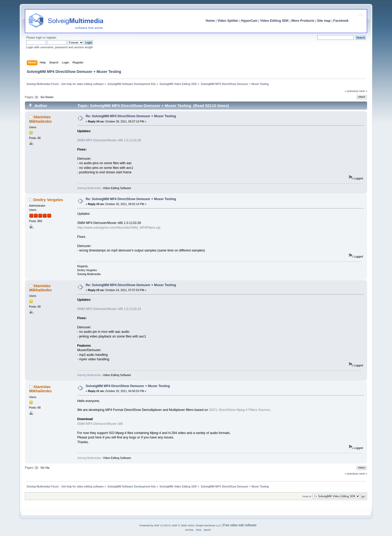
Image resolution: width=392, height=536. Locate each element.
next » (363, 91)
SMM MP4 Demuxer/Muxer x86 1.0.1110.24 (109, 309)
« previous (352, 91)
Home (210, 21)
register (51, 37)
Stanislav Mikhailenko (40, 119)
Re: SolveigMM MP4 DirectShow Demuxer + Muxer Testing (131, 116)
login (39, 37)
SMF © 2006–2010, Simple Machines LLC (196, 525)
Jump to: (307, 496)
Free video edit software (240, 525)
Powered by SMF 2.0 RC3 (155, 525)
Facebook (341, 21)
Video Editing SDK (274, 21)
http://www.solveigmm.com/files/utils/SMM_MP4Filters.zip (119, 228)
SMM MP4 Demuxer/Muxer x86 (100, 424)
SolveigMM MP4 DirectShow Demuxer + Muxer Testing (128, 386)
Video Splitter (228, 21)
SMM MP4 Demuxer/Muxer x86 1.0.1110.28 (109, 140)
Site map (324, 21)
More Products (303, 21)
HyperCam (249, 21)
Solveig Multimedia (89, 188)
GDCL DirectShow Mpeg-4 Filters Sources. (240, 410)
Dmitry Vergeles (48, 200)
